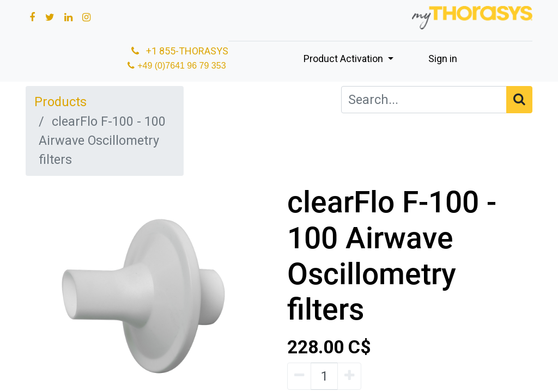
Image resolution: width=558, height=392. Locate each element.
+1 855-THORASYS (179, 51)
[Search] (519, 99)
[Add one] (349, 376)
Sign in (443, 59)
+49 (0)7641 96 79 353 (183, 66)
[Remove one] (299, 376)
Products (60, 102)
